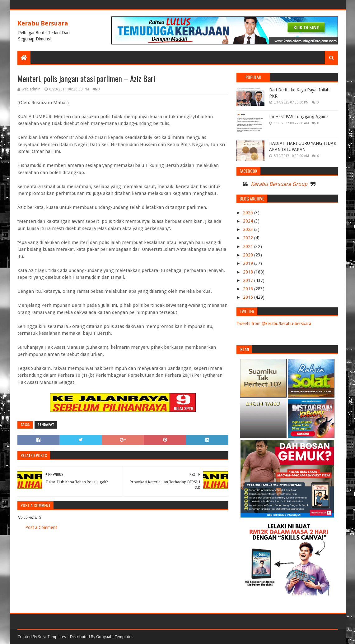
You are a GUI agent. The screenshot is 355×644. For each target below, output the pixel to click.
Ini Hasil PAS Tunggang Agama (299, 117)
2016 (249, 289)
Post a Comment (41, 527)
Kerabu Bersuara (43, 23)
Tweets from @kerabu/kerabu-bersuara (274, 324)
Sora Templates (52, 637)
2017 (249, 280)
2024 (249, 221)
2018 (249, 272)
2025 (249, 213)
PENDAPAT (46, 425)
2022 (249, 238)
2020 (249, 255)
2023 (249, 229)
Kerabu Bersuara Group (279, 184)
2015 (249, 297)
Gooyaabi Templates (115, 637)
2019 (249, 263)
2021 (249, 246)
